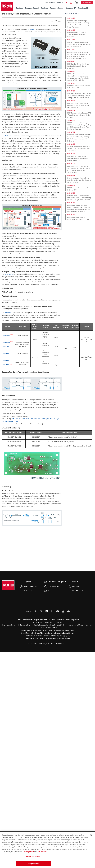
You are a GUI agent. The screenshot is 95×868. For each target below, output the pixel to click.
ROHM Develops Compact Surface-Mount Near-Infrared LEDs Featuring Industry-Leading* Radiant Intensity (79, 198)
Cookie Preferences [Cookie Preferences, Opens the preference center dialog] (33, 856)
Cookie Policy (42, 851)
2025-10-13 (71, 40)
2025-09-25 (71, 71)
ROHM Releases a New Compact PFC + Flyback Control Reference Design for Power (79, 115)
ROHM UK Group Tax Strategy (47, 628)
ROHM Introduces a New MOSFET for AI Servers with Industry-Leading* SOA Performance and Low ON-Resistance (79, 138)
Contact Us (60, 3)
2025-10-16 (71, 30)
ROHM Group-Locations (81, 591)
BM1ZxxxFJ (31, 29)
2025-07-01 (71, 132)
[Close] (91, 835)
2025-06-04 (71, 185)
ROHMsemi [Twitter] (41, 611)
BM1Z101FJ (6, 353)
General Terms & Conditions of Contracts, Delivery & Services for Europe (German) (47, 633)
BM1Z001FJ (6, 335)
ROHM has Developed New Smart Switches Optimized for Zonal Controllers (78, 66)
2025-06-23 (71, 154)
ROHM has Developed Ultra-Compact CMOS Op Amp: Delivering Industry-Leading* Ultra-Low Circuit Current (79, 95)
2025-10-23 (71, 18)
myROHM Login (87, 3)
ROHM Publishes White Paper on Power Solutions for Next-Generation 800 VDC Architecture (79, 44)
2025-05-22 (71, 193)
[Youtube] (57, 611)
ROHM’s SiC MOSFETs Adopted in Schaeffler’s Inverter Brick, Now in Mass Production (78, 105)
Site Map (59, 622)
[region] (47, 850)
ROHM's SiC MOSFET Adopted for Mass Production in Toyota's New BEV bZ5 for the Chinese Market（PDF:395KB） (79, 169)
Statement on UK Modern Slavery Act (80, 625)
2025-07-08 (71, 120)
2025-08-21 (71, 110)
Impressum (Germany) (10, 625)
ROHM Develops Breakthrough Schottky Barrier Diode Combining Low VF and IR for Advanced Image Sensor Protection (78, 24)
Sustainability (29, 591)
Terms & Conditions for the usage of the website (32, 620)
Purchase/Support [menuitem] (57, 8)
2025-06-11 (71, 175)
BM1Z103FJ (6, 365)
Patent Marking (25, 625)
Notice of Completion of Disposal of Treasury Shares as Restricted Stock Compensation (79, 149)
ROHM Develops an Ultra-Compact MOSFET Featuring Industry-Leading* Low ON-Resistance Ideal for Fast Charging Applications (79, 126)
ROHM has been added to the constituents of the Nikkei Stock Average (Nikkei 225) (77, 158)
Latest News (72, 14)
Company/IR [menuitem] (71, 8)
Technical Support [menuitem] (32, 8)
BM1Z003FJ (6, 346)
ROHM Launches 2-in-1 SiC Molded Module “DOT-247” (78, 87)
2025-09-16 (71, 83)
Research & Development (57, 582)
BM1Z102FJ (6, 360)
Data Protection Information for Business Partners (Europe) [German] (48, 638)
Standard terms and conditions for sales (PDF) (49, 625)
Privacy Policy (49, 622)
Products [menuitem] (20, 8)
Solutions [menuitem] (45, 8)
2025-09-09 (71, 91)
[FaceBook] (47, 611)
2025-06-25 (71, 144)
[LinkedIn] (52, 611)
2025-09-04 (71, 101)
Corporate (27, 582)
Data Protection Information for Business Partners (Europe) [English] (47, 636)
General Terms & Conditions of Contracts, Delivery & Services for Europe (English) (47, 630)
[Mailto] (68, 611)
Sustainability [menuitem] (83, 8)
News (47, 3)
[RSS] (35, 611)
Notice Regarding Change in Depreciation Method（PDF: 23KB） (79, 218)
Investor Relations (30, 586)
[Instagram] (63, 611)
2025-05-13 (71, 203)
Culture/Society (54, 586)
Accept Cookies (33, 863)
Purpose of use (37, 622)
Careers (53, 3)
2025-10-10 (71, 50)
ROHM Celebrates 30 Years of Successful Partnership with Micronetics (76, 35)
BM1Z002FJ (6, 342)
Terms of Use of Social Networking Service (65, 620)
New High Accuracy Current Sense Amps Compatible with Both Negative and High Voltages (79, 180)
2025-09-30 (71, 62)
